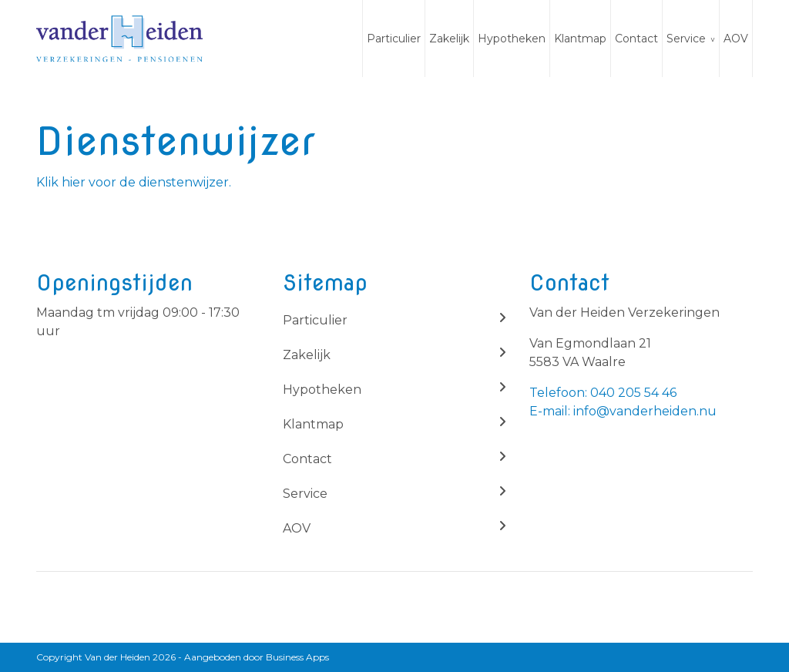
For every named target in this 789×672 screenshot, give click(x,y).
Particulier (394, 39)
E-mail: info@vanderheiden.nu (623, 411)
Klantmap (580, 39)
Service (686, 39)
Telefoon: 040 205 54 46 (603, 393)
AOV (736, 39)
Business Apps (297, 657)
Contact (636, 39)
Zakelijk (449, 39)
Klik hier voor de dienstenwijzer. (134, 182)
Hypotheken (512, 39)
